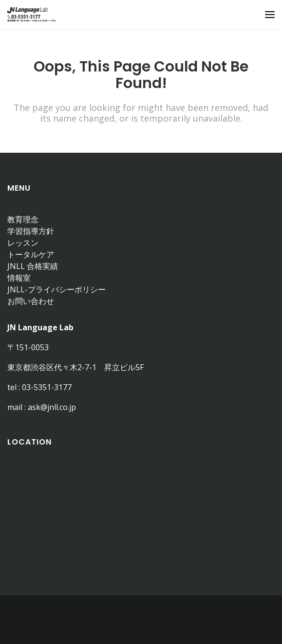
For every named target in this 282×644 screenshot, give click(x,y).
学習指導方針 (31, 231)
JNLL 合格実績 (33, 266)
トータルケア (31, 254)
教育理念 (23, 219)
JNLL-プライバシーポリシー (56, 289)
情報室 (19, 278)
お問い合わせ (31, 301)
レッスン (23, 243)
